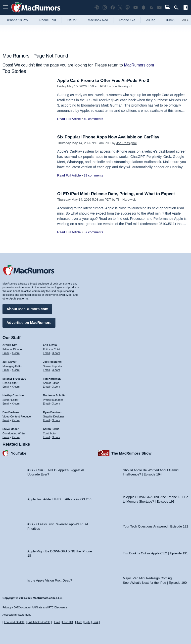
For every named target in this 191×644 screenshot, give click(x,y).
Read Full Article (69, 119)
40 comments (93, 119)
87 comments (93, 232)
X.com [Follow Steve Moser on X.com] (16, 437)
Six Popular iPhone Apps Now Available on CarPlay (109, 137)
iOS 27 (72, 20)
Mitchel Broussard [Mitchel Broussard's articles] (14, 378)
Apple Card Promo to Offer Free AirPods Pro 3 (104, 81)
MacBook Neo (98, 20)
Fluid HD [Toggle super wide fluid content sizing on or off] (68, 622)
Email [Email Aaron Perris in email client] (47, 437)
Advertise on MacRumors (29, 322)
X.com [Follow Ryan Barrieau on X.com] (56, 420)
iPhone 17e (127, 20)
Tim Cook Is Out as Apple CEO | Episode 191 (155, 553)
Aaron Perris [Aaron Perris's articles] (51, 429)
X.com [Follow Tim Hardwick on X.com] (56, 387)
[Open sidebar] (186, 8)
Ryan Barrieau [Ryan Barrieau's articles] (52, 412)
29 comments (93, 175)
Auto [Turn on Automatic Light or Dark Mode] (79, 622)
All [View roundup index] (185, 20)
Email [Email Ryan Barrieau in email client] (47, 420)
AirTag (151, 20)
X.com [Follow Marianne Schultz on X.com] (56, 403)
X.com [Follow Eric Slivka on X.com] (56, 353)
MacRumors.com (139, 65)
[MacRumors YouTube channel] (136, 8)
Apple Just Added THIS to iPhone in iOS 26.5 (60, 499)
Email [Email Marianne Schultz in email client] (47, 403)
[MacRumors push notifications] (143, 8)
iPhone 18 (174, 20)
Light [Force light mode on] (87, 622)
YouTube (19, 453)
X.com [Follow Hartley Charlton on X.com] (16, 403)
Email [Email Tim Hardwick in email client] (47, 387)
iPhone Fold (47, 20)
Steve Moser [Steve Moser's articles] (11, 429)
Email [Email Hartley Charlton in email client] (6, 403)
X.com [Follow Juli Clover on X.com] (16, 370)
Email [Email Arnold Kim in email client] (6, 353)
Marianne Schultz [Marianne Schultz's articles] (54, 395)
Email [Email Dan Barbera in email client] (6, 420)
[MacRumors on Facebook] (113, 8)
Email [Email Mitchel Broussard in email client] (6, 387)
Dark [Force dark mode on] (95, 622)
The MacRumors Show (131, 453)
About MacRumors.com (27, 309)
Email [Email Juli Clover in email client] (6, 370)
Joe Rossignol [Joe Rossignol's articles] (52, 362)
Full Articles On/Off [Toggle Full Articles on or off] (39, 622)
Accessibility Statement (17, 615)
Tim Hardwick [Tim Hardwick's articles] (52, 378)
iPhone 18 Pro (17, 20)
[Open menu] (5, 8)
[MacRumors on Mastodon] (128, 8)
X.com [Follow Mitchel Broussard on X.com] (16, 387)
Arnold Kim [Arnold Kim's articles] (10, 345)
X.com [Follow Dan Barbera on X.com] (16, 420)
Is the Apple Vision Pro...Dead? (50, 580)
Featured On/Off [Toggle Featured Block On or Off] (14, 622)
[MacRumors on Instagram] (105, 8)
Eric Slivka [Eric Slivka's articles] (50, 345)
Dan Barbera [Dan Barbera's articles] (11, 412)
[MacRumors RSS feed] (151, 8)
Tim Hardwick (126, 200)
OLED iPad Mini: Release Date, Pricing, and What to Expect (117, 194)
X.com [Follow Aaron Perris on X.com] (56, 437)
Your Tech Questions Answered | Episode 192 (156, 526)
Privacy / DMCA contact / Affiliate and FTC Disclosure (35, 607)
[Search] (178, 8)
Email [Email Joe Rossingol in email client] (47, 370)
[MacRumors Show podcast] (97, 8)
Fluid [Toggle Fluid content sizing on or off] (57, 622)
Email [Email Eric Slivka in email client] (47, 353)
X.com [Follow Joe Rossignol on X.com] (56, 370)
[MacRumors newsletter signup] (159, 8)
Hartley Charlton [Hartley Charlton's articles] (13, 395)
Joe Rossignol (122, 86)
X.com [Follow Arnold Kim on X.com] (16, 353)
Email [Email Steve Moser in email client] (6, 437)
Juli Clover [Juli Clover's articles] (9, 362)
